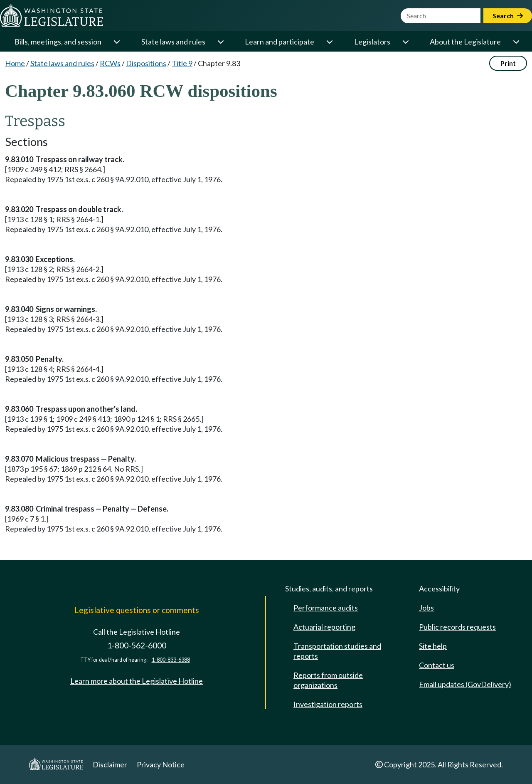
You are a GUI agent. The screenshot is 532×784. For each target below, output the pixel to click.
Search (508, 16)
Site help (433, 646)
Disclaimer (110, 764)
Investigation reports (328, 704)
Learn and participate (280, 42)
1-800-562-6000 (137, 645)
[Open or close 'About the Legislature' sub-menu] (516, 42)
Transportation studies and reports (337, 651)
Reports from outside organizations (328, 680)
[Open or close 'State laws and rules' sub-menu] (220, 42)
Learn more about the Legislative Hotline (137, 681)
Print (508, 63)
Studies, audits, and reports (329, 589)
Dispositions (146, 63)
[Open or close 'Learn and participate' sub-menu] (329, 42)
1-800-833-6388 (171, 660)
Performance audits (326, 608)
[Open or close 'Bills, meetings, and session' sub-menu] (116, 42)
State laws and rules (173, 42)
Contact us (437, 665)
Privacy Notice (161, 764)
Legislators (372, 42)
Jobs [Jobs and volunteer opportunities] (426, 608)
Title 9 (182, 63)
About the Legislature (465, 42)
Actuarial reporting (324, 627)
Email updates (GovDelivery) (465, 684)
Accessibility (439, 589)
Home (15, 63)
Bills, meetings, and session (58, 42)
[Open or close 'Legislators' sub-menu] (405, 42)
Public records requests (457, 627)
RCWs (110, 63)
